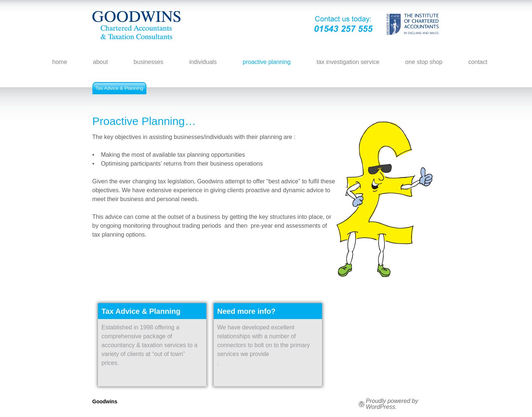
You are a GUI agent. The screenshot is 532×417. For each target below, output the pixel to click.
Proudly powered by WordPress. (392, 404)
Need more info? (247, 311)
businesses (149, 62)
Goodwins (105, 401)
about (101, 62)
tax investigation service (348, 62)
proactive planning (267, 62)
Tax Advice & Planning (120, 88)
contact (478, 62)
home (60, 62)
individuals (203, 62)
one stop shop (424, 62)
